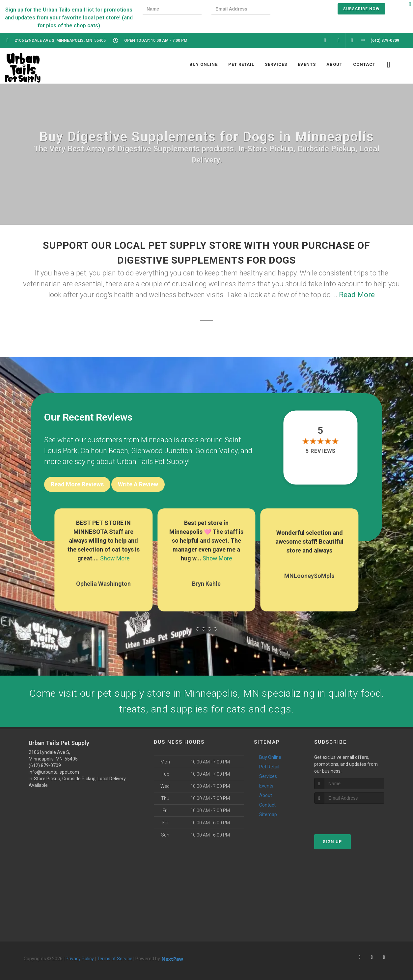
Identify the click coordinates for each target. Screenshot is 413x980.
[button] (198, 629)
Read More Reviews (77, 484)
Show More (115, 558)
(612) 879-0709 (45, 765)
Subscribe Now (361, 9)
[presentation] (303, 10)
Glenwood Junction (162, 451)
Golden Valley (216, 451)
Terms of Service (115, 959)
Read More (357, 295)
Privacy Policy (80, 959)
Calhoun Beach (104, 451)
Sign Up (332, 842)
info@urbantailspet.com (54, 772)
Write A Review (138, 484)
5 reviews (321, 451)
